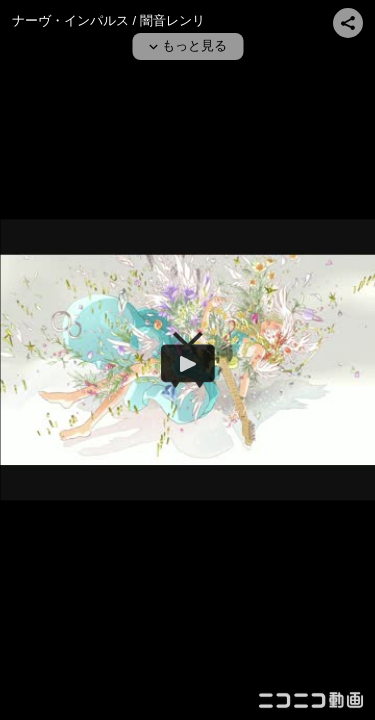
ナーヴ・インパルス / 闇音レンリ (108, 20)
